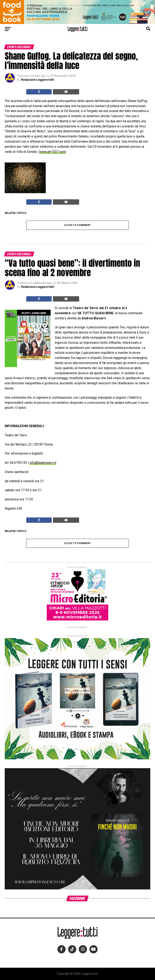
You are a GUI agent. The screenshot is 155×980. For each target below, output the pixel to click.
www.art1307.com (52, 152)
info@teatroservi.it (43, 463)
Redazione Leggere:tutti (38, 80)
